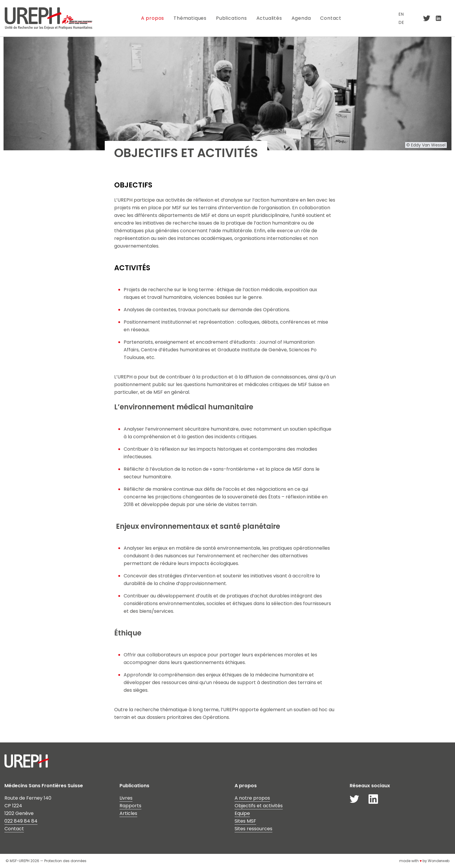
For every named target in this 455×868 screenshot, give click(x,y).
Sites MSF (245, 821)
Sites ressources (253, 829)
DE (401, 22)
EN (401, 14)
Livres (126, 798)
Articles (128, 813)
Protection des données (65, 861)
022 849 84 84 (21, 821)
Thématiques (190, 18)
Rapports (130, 806)
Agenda (301, 18)
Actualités (269, 18)
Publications (231, 18)
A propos (153, 18)
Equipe (242, 813)
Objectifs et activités (259, 806)
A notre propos (252, 798)
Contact (331, 18)
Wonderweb (439, 861)
